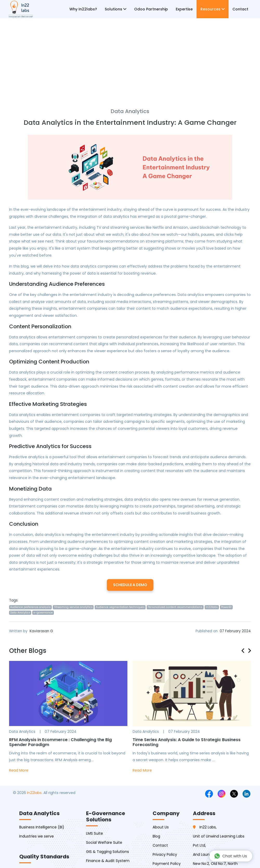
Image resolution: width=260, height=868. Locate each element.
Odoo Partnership (151, 9)
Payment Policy (167, 864)
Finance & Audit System (108, 861)
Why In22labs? (83, 9)
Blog (156, 836)
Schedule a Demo (130, 585)
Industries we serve (37, 836)
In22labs (34, 793)
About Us (161, 827)
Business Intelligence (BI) (42, 827)
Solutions (116, 9)
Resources (213, 9)
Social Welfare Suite (104, 842)
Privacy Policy (165, 854)
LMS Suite (95, 833)
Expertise (184, 9)
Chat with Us (230, 856)
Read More (19, 770)
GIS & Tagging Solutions (108, 852)
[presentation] (245, 650)
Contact (240, 9)
